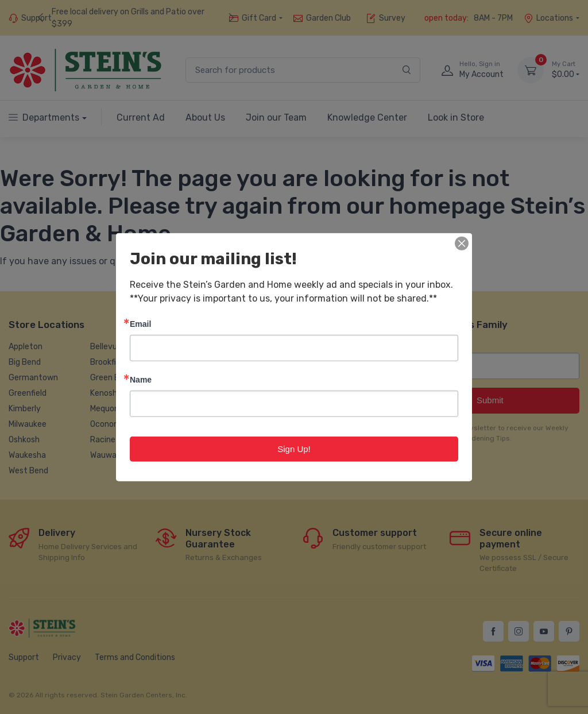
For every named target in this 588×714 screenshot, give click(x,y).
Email (140, 323)
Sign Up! (294, 448)
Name (141, 379)
